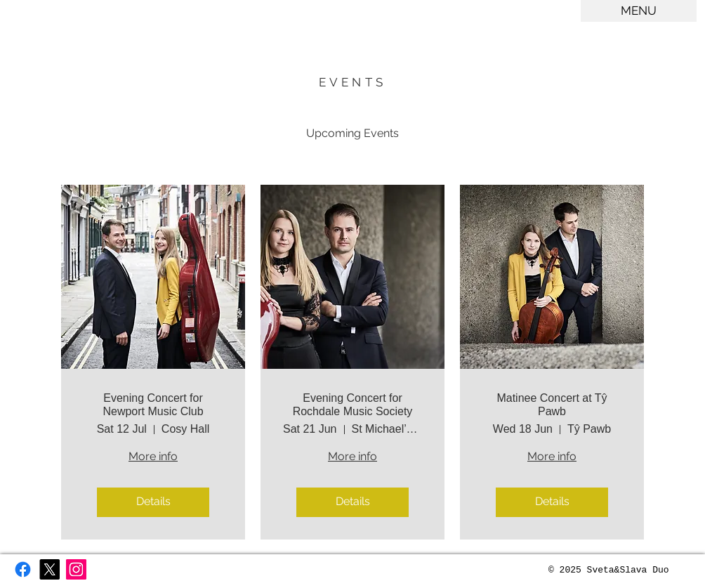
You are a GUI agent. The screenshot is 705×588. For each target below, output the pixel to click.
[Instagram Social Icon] (76, 569)
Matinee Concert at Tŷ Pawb (552, 405)
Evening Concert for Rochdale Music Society (353, 405)
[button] (639, 11)
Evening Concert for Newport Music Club (153, 405)
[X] (50, 569)
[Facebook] (23, 569)
